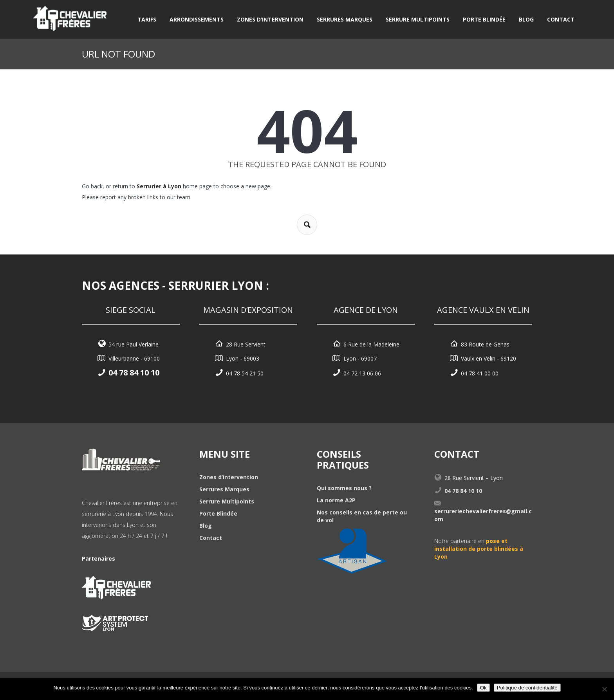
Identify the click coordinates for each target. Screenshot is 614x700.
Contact (561, 19)
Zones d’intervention (270, 19)
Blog (526, 19)
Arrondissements (197, 19)
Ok (483, 688)
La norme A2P (336, 500)
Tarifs (147, 19)
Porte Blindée (484, 19)
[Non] (604, 689)
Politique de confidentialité (527, 688)
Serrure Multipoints (418, 19)
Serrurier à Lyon (159, 186)
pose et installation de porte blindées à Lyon (479, 549)
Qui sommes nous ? (344, 488)
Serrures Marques (345, 19)
